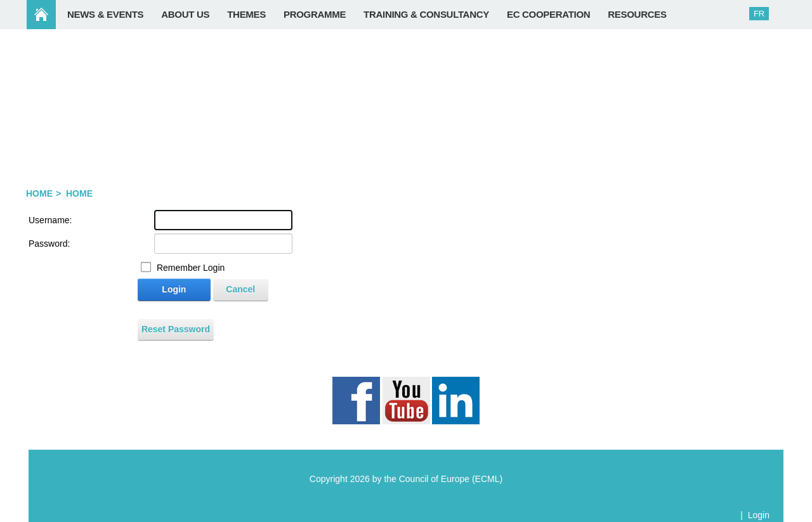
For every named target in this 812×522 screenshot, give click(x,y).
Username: (50, 220)
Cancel (240, 289)
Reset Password (176, 329)
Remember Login (191, 268)
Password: (49, 244)
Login (174, 289)
